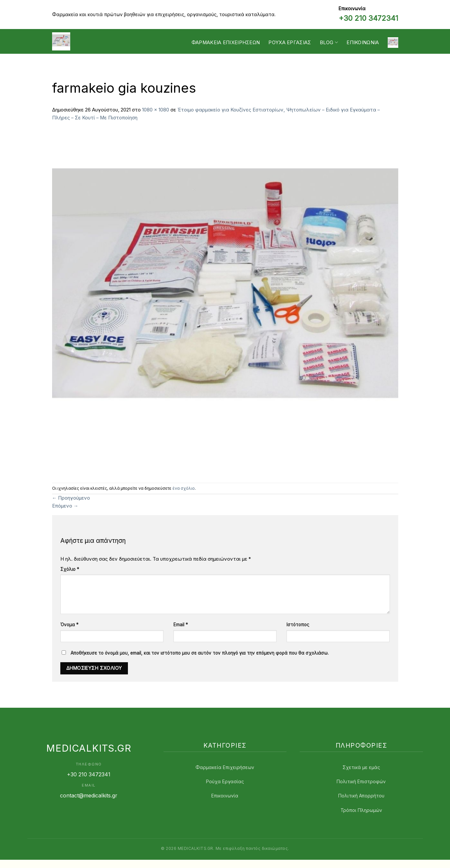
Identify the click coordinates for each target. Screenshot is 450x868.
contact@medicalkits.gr (89, 795)
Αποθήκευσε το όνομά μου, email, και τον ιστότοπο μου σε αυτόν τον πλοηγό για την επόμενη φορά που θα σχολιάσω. (200, 653)
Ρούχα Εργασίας (225, 781)
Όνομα (69, 625)
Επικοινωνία (363, 43)
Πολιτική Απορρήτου (361, 796)
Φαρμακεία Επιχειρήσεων (226, 43)
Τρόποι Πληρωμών (361, 810)
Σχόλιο (70, 569)
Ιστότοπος (298, 625)
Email (181, 625)
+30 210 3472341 (368, 18)
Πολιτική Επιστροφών (361, 781)
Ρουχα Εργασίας (290, 43)
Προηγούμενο (71, 498)
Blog (329, 42)
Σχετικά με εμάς (361, 767)
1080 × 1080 (156, 110)
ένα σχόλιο (184, 488)
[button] (393, 43)
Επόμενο (65, 506)
